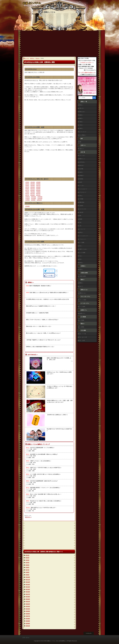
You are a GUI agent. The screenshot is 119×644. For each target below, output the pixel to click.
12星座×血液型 (82, 276)
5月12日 (33, 189)
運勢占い (81, 283)
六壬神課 (81, 199)
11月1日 (27, 198)
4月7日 (27, 187)
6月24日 (38, 190)
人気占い (81, 125)
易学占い (81, 232)
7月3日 (27, 192)
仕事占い (81, 128)
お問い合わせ (26, 638)
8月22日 (38, 194)
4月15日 (33, 187)
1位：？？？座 (82, 334)
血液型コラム (82, 313)
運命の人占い (82, 112)
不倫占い (81, 122)
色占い (81, 246)
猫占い (81, 259)
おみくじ (81, 286)
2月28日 (27, 206)
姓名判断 (81, 169)
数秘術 (81, 219)
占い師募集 (82, 327)
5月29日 (38, 189)
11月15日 (34, 198)
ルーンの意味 (82, 307)
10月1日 (27, 197)
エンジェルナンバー (84, 236)
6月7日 (27, 190)
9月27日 (38, 195)
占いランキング (83, 132)
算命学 (81, 182)
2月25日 (38, 184)
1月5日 (27, 182)
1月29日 (38, 182)
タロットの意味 (83, 300)
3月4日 (27, 185)
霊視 (80, 216)
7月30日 (38, 192)
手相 (80, 222)
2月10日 (33, 184)
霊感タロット (82, 159)
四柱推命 (81, 179)
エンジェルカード (83, 189)
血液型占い (82, 176)
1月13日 (33, 182)
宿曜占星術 (82, 202)
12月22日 (39, 200)
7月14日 (33, 192)
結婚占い (81, 115)
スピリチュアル (83, 209)
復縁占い (81, 118)
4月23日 (38, 187)
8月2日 (27, 194)
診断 (80, 142)
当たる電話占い (83, 135)
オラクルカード (83, 192)
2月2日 (27, 184)
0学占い (81, 196)
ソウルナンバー (83, 239)
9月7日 (27, 195)
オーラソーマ (82, 229)
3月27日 (38, 185)
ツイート (50, 271)
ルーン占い (82, 186)
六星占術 (81, 212)
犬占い (81, 256)
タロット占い (82, 155)
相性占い (81, 105)
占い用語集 (82, 320)
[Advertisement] (59, 44)
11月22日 (40, 198)
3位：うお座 (82, 340)
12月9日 (33, 200)
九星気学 (81, 206)
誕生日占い (28, 517)
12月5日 (27, 200)
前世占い (81, 263)
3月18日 (33, 185)
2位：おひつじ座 (83, 337)
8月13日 (33, 194)
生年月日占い (82, 162)
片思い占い (82, 108)
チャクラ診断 (82, 253)
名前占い (81, 172)
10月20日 (40, 197)
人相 (80, 226)
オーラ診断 (82, 243)
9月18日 (33, 195)
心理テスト (82, 149)
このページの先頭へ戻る (90, 633)
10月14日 (34, 197)
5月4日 (27, 189)
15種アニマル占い (83, 249)
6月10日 (33, 190)
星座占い (81, 269)
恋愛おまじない (83, 293)
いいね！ (51, 275)
